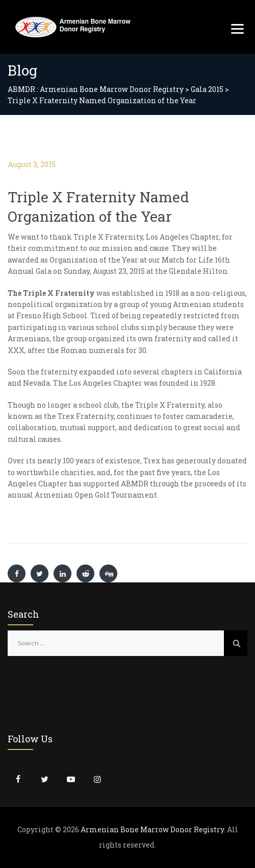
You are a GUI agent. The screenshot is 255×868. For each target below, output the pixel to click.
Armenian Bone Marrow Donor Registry (152, 829)
